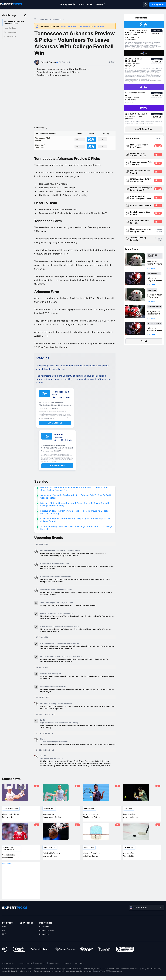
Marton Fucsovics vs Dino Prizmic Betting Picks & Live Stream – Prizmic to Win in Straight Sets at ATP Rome (76, 589)
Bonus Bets (44, 935)
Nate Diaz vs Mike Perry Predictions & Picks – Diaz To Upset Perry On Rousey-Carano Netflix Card (77, 686)
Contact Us (67, 971)
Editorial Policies (8, 971)
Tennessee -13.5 (54, 147)
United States (140, 915)
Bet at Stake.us (55, 431)
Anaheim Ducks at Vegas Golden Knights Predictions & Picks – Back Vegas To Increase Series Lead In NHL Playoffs (74, 669)
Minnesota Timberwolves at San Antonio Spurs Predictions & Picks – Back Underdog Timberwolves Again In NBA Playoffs (77, 656)
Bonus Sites (99, 26)
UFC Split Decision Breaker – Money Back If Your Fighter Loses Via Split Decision (75, 771)
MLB (4, 942)
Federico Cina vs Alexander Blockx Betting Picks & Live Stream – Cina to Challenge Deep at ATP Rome (76, 602)
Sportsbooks (26, 931)
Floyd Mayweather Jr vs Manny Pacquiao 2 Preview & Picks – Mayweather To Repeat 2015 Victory (77, 735)
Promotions (44, 942)
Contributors (79, 971)
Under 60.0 (54, 154)
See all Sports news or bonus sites (75, 26)
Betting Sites (66, 4)
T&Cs (157, 47)
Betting (99, 4)
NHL (4, 939)
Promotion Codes (47, 939)
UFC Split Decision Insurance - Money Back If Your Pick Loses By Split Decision (75, 769)
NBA (4, 935)
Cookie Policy (54, 971)
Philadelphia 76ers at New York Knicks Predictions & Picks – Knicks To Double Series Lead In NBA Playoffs (77, 625)
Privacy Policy (40, 971)
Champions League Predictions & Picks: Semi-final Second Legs (68, 614)
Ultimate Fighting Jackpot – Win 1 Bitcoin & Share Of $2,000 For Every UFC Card (75, 774)
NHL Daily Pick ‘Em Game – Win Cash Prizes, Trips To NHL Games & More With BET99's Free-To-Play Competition (78, 716)
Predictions (84, 4)
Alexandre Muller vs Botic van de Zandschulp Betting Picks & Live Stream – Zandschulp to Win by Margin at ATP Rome (73, 563)
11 (156, 238)
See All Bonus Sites (144, 129)
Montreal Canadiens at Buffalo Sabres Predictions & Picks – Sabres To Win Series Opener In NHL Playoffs (76, 638)
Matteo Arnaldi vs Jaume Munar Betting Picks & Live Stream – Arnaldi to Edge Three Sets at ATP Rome (77, 576)
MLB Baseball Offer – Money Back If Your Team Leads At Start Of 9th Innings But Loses (78, 752)
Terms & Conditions (25, 971)
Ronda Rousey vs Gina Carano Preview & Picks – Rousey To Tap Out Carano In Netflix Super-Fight (77, 699)
